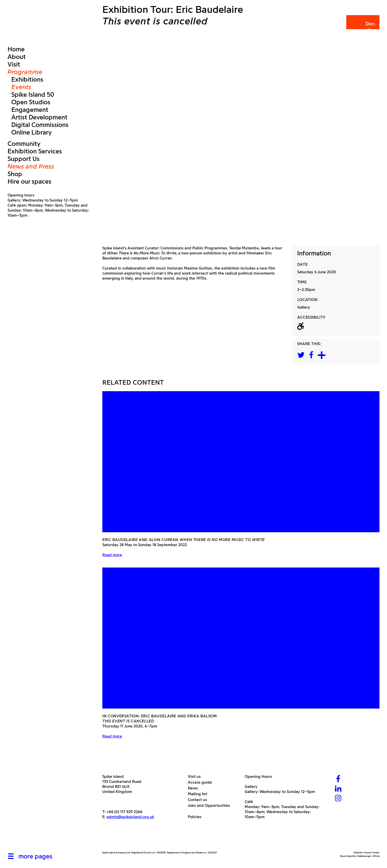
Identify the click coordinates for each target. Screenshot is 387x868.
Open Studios (31, 102)
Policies (197, 817)
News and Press (31, 166)
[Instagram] (338, 799)
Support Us (24, 159)
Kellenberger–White (368, 856)
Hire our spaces (29, 181)
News (195, 788)
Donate (362, 27)
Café (249, 802)
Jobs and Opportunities (211, 805)
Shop (15, 174)
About (17, 57)
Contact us (199, 800)
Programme (25, 72)
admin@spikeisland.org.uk (130, 817)
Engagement (30, 110)
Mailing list (199, 794)
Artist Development (39, 117)
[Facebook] (338, 779)
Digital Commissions (40, 125)
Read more (112, 555)
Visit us (196, 776)
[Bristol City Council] (152, 839)
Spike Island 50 (33, 94)
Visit (14, 64)
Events (21, 87)
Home (16, 49)
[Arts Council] (115, 839)
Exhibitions (27, 79)
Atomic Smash (372, 853)
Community (24, 144)
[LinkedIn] (338, 789)
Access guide (202, 782)
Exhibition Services (35, 151)
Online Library (32, 132)
